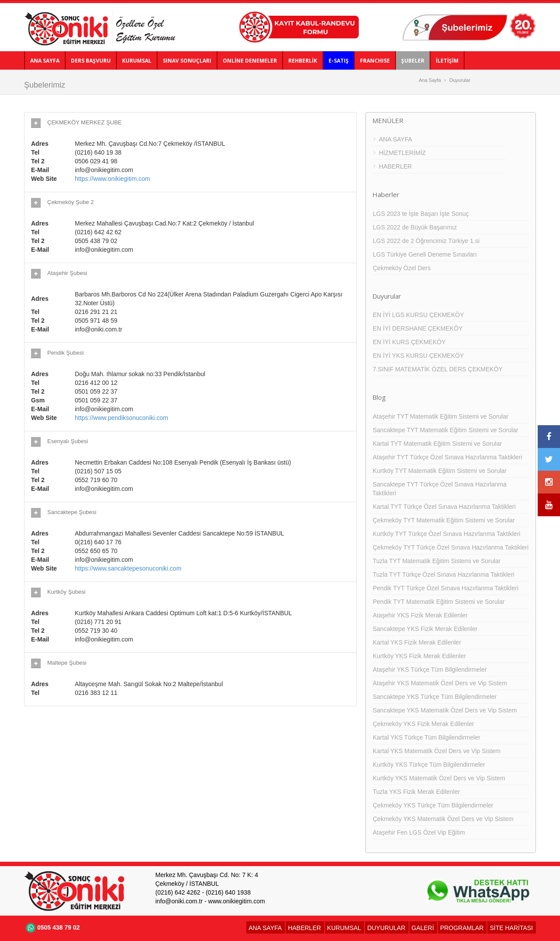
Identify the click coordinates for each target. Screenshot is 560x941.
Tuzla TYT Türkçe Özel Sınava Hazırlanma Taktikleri (444, 574)
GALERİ (423, 928)
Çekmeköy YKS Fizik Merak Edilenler (423, 724)
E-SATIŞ (339, 61)
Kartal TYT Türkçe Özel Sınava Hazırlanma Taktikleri (444, 507)
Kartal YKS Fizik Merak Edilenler (417, 642)
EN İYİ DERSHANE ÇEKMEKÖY (418, 328)
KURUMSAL (137, 61)
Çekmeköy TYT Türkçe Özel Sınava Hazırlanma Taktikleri (451, 547)
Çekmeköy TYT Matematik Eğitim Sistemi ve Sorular (444, 520)
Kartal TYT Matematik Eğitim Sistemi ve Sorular (437, 444)
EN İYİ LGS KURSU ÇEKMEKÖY (418, 315)
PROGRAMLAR (462, 928)
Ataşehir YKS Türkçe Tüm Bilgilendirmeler (430, 670)
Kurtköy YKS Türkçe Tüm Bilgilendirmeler (429, 765)
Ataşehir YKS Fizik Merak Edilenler (420, 615)
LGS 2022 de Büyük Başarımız (415, 227)
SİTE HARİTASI (511, 928)
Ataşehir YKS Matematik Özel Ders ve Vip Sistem (440, 683)
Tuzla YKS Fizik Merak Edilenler (416, 792)
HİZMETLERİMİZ (402, 153)
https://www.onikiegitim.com (112, 179)
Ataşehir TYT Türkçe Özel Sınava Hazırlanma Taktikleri (447, 457)
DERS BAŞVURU (91, 61)
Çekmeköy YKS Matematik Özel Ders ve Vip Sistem (443, 819)
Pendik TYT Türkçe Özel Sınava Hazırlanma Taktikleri (446, 588)
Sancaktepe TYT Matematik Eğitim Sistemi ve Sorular (446, 430)
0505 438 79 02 (52, 927)
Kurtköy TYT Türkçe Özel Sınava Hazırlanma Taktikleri (446, 534)
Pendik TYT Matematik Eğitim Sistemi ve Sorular (439, 602)
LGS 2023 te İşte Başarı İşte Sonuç (421, 214)
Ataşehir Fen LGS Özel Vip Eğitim (419, 832)
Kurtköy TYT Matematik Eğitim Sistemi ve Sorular (440, 471)
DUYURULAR (386, 928)
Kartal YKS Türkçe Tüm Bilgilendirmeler (427, 737)
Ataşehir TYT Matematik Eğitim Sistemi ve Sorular (441, 416)
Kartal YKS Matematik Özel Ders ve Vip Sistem (437, 751)
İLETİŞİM (447, 61)
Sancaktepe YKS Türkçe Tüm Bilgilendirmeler (435, 697)
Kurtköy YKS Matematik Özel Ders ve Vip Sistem (439, 778)
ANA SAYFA (45, 61)
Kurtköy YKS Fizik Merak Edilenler (419, 656)
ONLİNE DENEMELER (250, 61)
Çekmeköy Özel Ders (402, 268)
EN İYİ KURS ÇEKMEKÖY (409, 342)
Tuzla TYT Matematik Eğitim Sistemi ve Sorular (437, 561)
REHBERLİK (303, 61)
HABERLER (395, 166)
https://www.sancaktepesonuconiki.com (128, 568)
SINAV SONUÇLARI (187, 61)
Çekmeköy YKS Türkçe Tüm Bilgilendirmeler (433, 805)
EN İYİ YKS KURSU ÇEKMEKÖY (418, 356)
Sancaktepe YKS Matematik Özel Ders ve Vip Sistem (445, 710)
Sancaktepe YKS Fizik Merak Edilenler (425, 629)
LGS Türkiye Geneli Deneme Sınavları (425, 254)
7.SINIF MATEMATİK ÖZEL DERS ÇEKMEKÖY (438, 369)
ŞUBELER (413, 61)
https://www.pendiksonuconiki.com (121, 418)
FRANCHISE (375, 61)
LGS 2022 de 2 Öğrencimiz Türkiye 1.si (426, 241)
